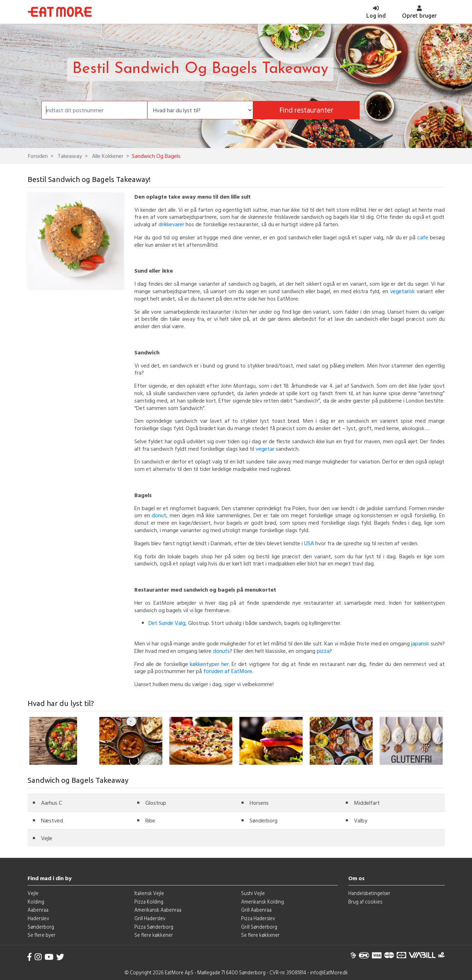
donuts (221, 651)
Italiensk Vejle (149, 893)
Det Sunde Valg (167, 623)
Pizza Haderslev (258, 918)
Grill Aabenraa (256, 910)
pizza (323, 651)
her (225, 664)
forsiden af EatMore (228, 671)
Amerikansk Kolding (263, 902)
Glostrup (156, 803)
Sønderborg (264, 820)
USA (309, 543)
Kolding (36, 902)
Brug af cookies (365, 902)
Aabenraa (38, 910)
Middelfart (367, 803)
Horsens (259, 803)
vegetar (265, 449)
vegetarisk (402, 291)
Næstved (52, 820)
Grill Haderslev (150, 918)
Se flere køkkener (154, 935)
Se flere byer (42, 935)
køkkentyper (206, 664)
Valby (361, 820)
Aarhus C (51, 803)
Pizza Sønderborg (154, 927)
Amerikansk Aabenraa (158, 910)
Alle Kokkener (107, 156)
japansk (420, 643)
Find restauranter (306, 110)
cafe (423, 237)
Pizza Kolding (149, 902)
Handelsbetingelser (369, 893)
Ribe (150, 820)
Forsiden (38, 156)
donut (159, 515)
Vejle (47, 838)
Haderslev (38, 918)
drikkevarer (171, 224)
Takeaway (69, 156)
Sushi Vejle (253, 893)
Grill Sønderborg (259, 927)
